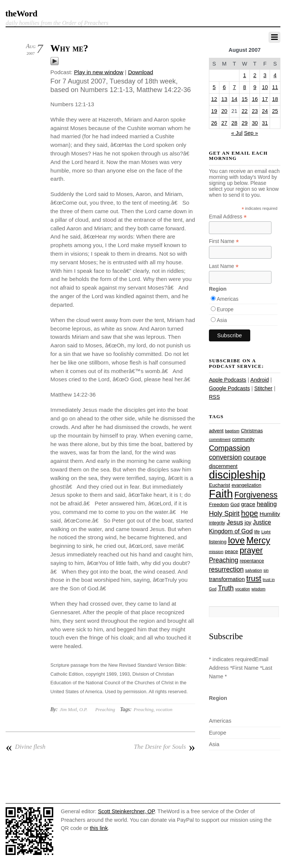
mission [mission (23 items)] (216, 552)
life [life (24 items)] (257, 532)
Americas (228, 299)
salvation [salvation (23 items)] (253, 570)
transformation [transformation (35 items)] (227, 579)
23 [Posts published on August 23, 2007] (255, 111)
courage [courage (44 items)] (255, 457)
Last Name (224, 266)
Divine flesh (26, 747)
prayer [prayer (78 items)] (251, 550)
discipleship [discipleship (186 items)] (237, 475)
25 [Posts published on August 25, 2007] (275, 111)
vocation (164, 709)
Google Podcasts (229, 388)
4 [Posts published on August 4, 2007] (275, 75)
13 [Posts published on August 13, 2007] (224, 99)
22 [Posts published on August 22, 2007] (245, 111)
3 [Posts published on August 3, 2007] (265, 75)
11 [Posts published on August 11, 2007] (275, 87)
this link (99, 828)
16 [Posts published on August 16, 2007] (255, 99)
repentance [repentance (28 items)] (252, 561)
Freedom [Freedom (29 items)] (219, 504)
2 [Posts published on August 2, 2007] (255, 75)
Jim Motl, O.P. (74, 709)
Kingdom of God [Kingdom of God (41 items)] (231, 531)
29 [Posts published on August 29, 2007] (245, 123)
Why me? (69, 48)
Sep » (251, 133)
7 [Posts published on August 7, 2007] (234, 87)
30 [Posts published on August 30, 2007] (255, 123)
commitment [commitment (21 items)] (220, 439)
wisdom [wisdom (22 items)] (258, 589)
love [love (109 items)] (236, 540)
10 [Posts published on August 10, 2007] (265, 87)
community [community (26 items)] (243, 439)
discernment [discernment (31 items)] (223, 466)
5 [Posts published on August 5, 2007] (214, 87)
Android (260, 380)
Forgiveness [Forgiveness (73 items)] (256, 495)
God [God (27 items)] (235, 504)
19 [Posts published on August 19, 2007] (214, 111)
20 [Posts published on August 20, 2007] (224, 111)
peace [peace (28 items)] (232, 551)
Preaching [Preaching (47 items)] (224, 560)
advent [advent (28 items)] (216, 431)
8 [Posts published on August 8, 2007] (245, 87)
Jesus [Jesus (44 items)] (235, 522)
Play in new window (99, 72)
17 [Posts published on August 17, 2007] (265, 99)
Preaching (105, 709)
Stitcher (263, 388)
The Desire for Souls (164, 747)
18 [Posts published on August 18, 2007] (275, 99)
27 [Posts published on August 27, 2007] (224, 123)
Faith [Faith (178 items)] (221, 494)
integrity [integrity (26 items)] (217, 523)
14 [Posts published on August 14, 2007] (234, 99)
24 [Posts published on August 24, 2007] (265, 111)
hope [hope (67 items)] (250, 513)
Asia (222, 320)
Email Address (228, 217)
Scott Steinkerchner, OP (126, 811)
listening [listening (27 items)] (218, 542)
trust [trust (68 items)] (254, 578)
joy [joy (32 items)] (248, 523)
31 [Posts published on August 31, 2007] (265, 123)
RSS (214, 397)
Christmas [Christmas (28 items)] (252, 431)
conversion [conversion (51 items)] (225, 457)
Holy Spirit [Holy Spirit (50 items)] (224, 514)
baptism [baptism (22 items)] (232, 431)
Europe (225, 309)
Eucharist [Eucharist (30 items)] (220, 485)
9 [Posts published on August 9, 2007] (255, 87)
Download (141, 72)
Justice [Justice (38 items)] (262, 522)
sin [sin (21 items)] (266, 570)
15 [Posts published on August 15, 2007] (245, 99)
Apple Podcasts (228, 380)
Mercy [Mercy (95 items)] (258, 540)
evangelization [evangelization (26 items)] (247, 485)
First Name (224, 241)
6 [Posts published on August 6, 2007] (224, 87)
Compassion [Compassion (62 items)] (229, 448)
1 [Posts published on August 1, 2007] (245, 75)
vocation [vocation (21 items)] (243, 589)
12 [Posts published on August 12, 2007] (214, 99)
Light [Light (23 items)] (266, 532)
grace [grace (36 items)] (248, 504)
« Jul (237, 133)
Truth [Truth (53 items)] (226, 588)
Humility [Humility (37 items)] (270, 514)
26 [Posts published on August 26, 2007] (214, 123)
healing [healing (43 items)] (267, 504)
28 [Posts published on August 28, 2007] (234, 123)
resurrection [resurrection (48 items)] (226, 569)
